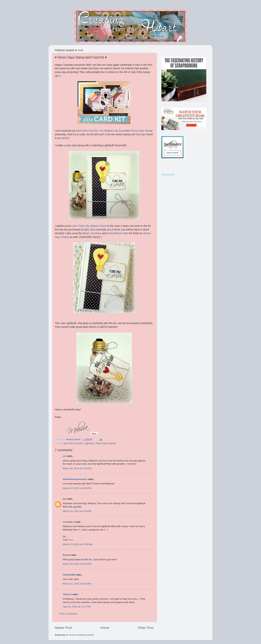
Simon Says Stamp (141, 131)
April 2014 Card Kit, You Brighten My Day (100, 131)
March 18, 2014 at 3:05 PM (77, 488)
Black (86, 233)
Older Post (146, 628)
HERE (65, 138)
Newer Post (63, 628)
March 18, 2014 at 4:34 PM (77, 511)
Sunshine (96, 233)
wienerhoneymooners (75, 479)
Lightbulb (89, 443)
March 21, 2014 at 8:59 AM (77, 584)
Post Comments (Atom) (82, 635)
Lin (65, 456)
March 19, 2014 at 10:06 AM (78, 544)
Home (105, 628)
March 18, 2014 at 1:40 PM (77, 468)
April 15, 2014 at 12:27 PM (77, 607)
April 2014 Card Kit (73, 443)
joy (65, 499)
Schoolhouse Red (118, 233)
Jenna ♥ (67, 594)
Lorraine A (69, 522)
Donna (66, 555)
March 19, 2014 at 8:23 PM (77, 564)
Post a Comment (68, 614)
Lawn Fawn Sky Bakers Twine (89, 226)
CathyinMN (69, 575)
